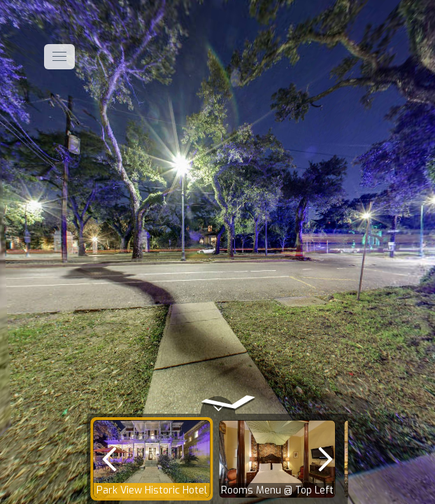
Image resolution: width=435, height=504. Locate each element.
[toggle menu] (59, 57)
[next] (326, 459)
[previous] (109, 459)
